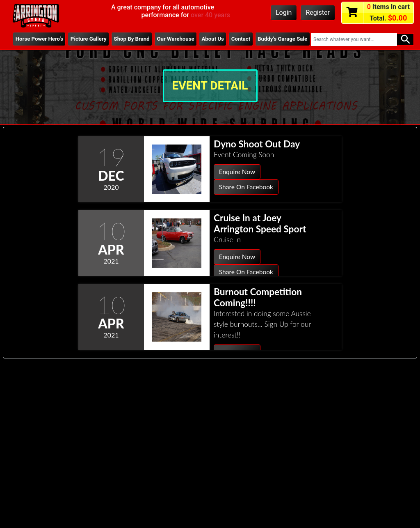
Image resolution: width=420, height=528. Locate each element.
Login (284, 13)
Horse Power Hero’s (26, 42)
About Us (207, 42)
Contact (240, 39)
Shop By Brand (120, 42)
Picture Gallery (75, 42)
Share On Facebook (247, 187)
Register (318, 13)
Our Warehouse (168, 42)
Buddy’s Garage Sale (276, 42)
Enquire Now (238, 172)
